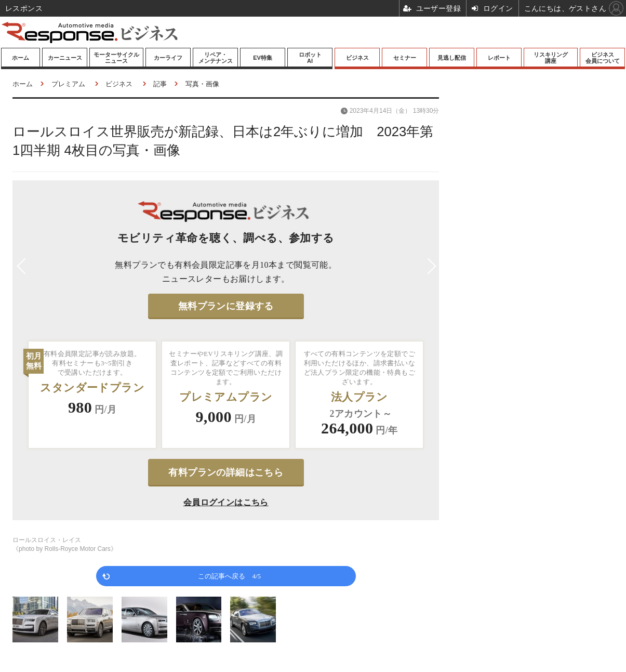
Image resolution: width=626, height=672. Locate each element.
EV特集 (263, 58)
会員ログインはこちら (226, 502)
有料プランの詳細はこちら (226, 472)
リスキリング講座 (551, 58)
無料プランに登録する (226, 306)
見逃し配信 (452, 58)
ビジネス (357, 58)
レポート (499, 58)
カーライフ (168, 58)
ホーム (21, 58)
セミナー (405, 58)
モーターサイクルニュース (116, 58)
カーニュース (65, 58)
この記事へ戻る (229, 576)
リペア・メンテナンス (216, 58)
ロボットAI (310, 58)
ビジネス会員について (603, 58)
